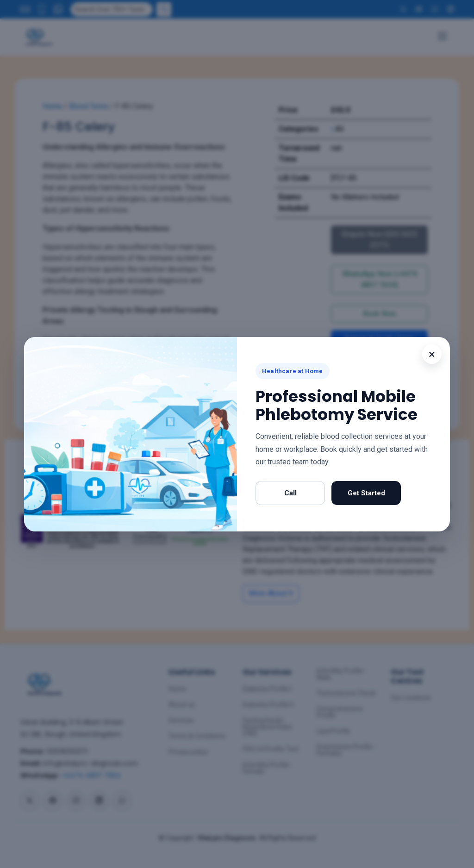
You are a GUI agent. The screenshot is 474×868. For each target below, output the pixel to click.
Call (290, 493)
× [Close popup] (432, 354)
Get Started (366, 493)
